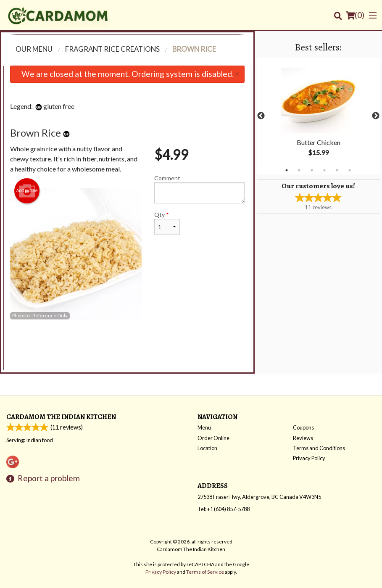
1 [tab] (287, 170)
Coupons (303, 427)
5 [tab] (337, 170)
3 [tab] (312, 170)
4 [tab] (324, 170)
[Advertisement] (127, 347)
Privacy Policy (309, 458)
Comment (199, 189)
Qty (167, 223)
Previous (261, 116)
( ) (355, 15)
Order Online (213, 438)
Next (376, 116)
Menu (204, 427)
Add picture (27, 191)
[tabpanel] (318, 116)
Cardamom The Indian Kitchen (61, 417)
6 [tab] (350, 170)
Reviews (303, 438)
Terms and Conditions (319, 448)
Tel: (224, 509)
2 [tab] (299, 170)
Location (207, 448)
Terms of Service (205, 572)
